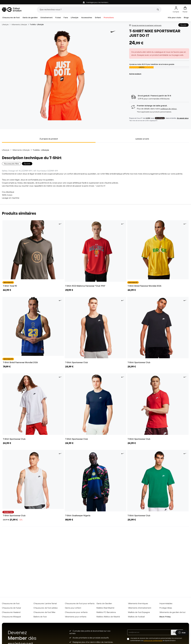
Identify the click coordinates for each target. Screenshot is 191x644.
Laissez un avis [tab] (142, 139)
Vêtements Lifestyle (19, 25)
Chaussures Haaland (11, 612)
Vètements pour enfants (76, 617)
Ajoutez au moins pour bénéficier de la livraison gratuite (152, 64)
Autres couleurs (135, 74)
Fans (66, 17)
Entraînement (47, 17)
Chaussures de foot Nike (44, 612)
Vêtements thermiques (138, 603)
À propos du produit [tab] (49, 139)
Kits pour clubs (174, 17)
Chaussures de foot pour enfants (80, 603)
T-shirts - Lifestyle (37, 25)
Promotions (109, 17)
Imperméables (166, 603)
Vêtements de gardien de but (172, 612)
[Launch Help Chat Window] (182, 633)
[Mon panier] (185, 10)
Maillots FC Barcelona (106, 612)
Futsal (58, 17)
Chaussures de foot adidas (46, 608)
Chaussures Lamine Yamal (45, 603)
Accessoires (87, 17)
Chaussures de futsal (11, 608)
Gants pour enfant (73, 608)
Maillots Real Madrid (105, 608)
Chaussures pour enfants (76, 612)
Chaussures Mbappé (11, 617)
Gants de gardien (30, 17)
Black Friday (165, 617)
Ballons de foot (40, 617)
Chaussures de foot (11, 17)
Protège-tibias (166, 608)
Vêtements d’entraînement (140, 608)
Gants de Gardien (104, 603)
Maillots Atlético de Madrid (108, 617)
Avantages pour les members (95, 2)
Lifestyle (75, 17)
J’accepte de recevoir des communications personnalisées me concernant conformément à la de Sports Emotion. (156, 639)
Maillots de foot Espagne (139, 612)
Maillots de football (136, 617)
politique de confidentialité (153, 641)
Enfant (98, 17)
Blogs (186, 17)
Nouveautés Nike (11, 164)
